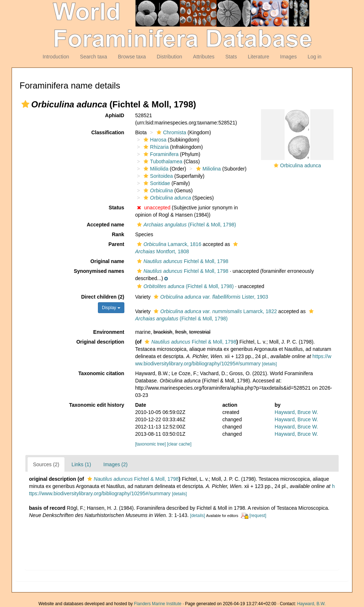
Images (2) (115, 464)
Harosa (154, 140)
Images (289, 57)
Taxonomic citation (101, 373)
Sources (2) (46, 464)
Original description (100, 342)
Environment (109, 332)
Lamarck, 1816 (168, 244)
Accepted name (105, 225)
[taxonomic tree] (151, 444)
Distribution (169, 57)
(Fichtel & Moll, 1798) (186, 225)
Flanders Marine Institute (158, 604)
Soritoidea (157, 176)
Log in (314, 57)
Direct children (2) (103, 297)
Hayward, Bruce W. (297, 412)
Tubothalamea (162, 161)
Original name (107, 261)
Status (117, 208)
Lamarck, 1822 (214, 311)
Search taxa (94, 57)
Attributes (204, 57)
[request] (258, 516)
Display (111, 308)
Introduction (56, 57)
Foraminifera (160, 154)
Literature (258, 57)
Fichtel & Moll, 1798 (182, 261)
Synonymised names (99, 271)
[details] (270, 364)
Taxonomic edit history (96, 405)
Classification (108, 132)
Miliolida (155, 169)
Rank (118, 234)
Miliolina (208, 169)
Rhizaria (155, 147)
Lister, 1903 (210, 297)
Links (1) (81, 464)
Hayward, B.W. (311, 604)
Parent (116, 244)
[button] (25, 104)
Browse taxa (132, 57)
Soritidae (156, 183)
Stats (231, 57)
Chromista (171, 132)
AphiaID (115, 115)
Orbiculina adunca (301, 165)
